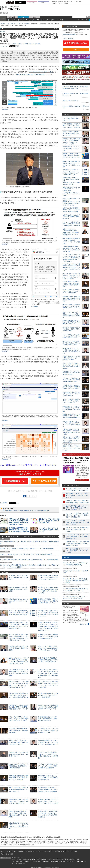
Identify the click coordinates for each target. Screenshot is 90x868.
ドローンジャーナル (81, 862)
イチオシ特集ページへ (82, 480)
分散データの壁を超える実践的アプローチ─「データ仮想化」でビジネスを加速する (18, 790)
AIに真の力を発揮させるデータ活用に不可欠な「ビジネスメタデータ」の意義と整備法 (48, 695)
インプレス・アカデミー (18, 864)
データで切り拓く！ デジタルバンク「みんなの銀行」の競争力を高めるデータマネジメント (48, 731)
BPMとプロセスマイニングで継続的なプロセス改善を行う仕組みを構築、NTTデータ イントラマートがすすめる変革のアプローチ (71, 267)
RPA (38, 20)
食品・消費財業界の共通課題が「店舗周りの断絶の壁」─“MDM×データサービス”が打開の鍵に (48, 660)
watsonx (15, 511)
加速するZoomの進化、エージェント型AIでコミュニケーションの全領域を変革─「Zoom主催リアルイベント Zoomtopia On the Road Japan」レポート (48, 626)
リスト (18, 46)
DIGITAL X (72, 862)
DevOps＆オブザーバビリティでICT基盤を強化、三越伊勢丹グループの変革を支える (18, 766)
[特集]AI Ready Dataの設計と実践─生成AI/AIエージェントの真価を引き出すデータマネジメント (76, 460)
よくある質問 (9, 854)
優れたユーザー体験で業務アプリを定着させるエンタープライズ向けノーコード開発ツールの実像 (18, 613)
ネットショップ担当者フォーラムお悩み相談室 (42, 862)
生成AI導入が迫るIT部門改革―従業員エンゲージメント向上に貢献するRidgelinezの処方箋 (48, 636)
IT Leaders (10, 9)
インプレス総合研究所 (53, 859)
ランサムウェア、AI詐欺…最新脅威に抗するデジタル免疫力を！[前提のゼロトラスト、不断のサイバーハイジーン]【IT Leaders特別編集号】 (30, 566)
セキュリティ (46, 20)
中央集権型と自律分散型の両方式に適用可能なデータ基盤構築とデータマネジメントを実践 (18, 778)
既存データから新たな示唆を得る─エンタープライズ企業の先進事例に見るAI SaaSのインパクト (48, 707)
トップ (3, 19)
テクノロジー (23, 17)
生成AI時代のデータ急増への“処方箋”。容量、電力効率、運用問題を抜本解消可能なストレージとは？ (19, 707)
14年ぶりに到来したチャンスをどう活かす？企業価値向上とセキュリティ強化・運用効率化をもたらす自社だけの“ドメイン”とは (71, 202)
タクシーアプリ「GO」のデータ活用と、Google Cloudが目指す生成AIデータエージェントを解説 (19, 719)
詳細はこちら (83, 624)
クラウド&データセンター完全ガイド (22, 859)
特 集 (34, 17)
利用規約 (14, 851)
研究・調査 (79, 2)
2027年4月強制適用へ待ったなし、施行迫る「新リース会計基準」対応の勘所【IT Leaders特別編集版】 (29, 542)
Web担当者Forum (42, 859)
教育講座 (66, 3)
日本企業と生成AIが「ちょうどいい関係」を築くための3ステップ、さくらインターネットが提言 (48, 801)
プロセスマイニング (25, 20)
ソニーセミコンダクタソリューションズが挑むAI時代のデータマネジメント (49, 530)
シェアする (4, 46)
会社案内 (39, 851)
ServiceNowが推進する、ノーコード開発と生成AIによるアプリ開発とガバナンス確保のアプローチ (48, 742)
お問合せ (2, 854)
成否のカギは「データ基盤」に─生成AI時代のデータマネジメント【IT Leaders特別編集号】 (27, 549)
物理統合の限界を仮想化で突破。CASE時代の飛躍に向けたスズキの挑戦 (18, 589)
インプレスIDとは (69, 38)
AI (34, 20)
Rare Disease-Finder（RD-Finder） (41, 72)
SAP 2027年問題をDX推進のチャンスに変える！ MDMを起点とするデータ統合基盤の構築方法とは (18, 695)
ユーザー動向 (13, 20)
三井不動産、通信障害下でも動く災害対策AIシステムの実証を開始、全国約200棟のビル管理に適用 (19, 530)
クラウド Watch (64, 859)
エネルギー (54, 3)
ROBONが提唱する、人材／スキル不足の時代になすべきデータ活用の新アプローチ (18, 754)
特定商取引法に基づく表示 (62, 851)
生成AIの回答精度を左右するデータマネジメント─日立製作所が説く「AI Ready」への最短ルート (48, 577)
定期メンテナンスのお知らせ (71, 101)
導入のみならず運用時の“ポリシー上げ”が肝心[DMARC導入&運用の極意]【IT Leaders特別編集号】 (29, 560)
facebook (4, 13)
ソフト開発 (67, 2)
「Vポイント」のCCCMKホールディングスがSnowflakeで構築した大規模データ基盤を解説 (48, 766)
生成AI (11, 511)
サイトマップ (74, 851)
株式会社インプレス (17, 857)
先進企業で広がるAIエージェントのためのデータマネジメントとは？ (18, 601)
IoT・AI (73, 2)
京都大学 (21, 511)
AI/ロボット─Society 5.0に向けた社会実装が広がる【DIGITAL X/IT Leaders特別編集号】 (26, 554)
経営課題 (12, 17)
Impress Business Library (69, 34)
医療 (7, 511)
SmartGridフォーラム (75, 859)
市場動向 (27, 24)
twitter (1, 13)
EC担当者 (61, 2)
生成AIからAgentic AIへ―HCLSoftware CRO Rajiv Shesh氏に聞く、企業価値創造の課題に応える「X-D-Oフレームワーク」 (71, 232)
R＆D (35, 511)
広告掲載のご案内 (30, 851)
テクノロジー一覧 (15, 24)
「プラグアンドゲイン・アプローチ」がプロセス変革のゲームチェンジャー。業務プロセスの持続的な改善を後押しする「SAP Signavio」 (48, 674)
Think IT (34, 859)
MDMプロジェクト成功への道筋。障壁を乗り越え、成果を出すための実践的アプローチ (18, 742)
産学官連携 (40, 511)
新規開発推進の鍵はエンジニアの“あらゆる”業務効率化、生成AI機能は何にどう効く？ (48, 719)
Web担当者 (54, 2)
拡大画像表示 (5, 109)
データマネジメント (58, 20)
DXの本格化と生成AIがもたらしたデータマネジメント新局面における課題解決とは (48, 778)
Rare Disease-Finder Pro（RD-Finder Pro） (31, 75)
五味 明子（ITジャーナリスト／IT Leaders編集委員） (27, 44)
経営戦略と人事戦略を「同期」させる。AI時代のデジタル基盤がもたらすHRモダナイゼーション (48, 601)
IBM (4, 511)
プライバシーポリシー (48, 851)
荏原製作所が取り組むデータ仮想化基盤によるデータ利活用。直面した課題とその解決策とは (18, 801)
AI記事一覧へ (55, 29)
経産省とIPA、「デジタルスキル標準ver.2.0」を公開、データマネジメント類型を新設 (49, 521)
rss (7, 13)
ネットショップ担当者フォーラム (21, 862)
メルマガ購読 (21, 851)
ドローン (60, 3)
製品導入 (43, 3)
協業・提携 (47, 511)
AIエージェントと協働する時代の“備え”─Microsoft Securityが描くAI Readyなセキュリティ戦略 (48, 648)
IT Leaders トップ (4, 24)
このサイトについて (5, 851)
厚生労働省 (27, 511)
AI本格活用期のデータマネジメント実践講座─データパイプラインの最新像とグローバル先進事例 (48, 790)
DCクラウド (32, 3)
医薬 (31, 511)
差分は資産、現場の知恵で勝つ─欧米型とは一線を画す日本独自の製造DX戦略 (18, 731)
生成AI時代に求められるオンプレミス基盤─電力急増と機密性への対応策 (18, 648)
